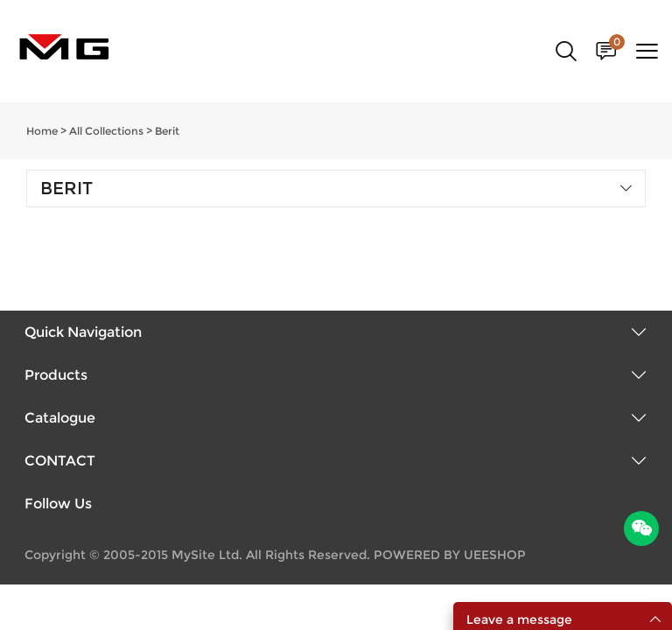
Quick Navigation (83, 332)
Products (56, 375)
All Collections (106, 131)
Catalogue (60, 418)
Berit (167, 131)
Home (42, 131)
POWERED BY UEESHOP (450, 555)
